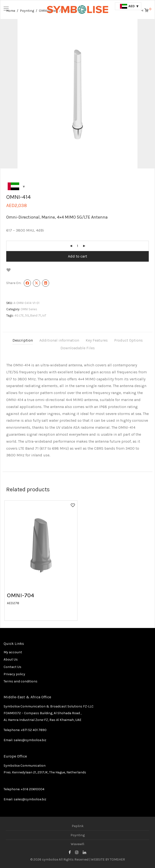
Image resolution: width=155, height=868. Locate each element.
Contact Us (12, 667)
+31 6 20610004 (33, 789)
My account (13, 652)
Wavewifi (77, 844)
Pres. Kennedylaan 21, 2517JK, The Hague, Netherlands (45, 772)
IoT (44, 315)
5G (27, 315)
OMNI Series (29, 309)
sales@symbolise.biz (30, 740)
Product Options (128, 340)
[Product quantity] (77, 246)
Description (23, 340)
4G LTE (19, 315)
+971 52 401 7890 (34, 730)
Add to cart (77, 256)
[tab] (23, 340)
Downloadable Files (78, 348)
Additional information (59, 340)
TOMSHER (117, 859)
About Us (11, 659)
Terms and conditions (21, 681)
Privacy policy (14, 674)
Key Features (97, 340)
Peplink (78, 826)
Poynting (78, 835)
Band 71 (36, 315)
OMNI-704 (21, 595)
